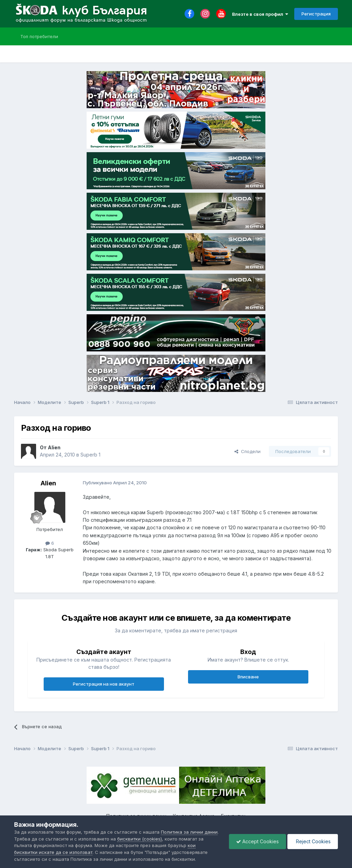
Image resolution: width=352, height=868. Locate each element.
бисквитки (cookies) (140, 839)
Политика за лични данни (189, 832)
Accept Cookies (257, 841)
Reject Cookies (313, 841)
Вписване (248, 677)
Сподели (247, 451)
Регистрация (316, 14)
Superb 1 (90, 455)
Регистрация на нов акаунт (104, 684)
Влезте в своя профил (260, 14)
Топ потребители (39, 36)
